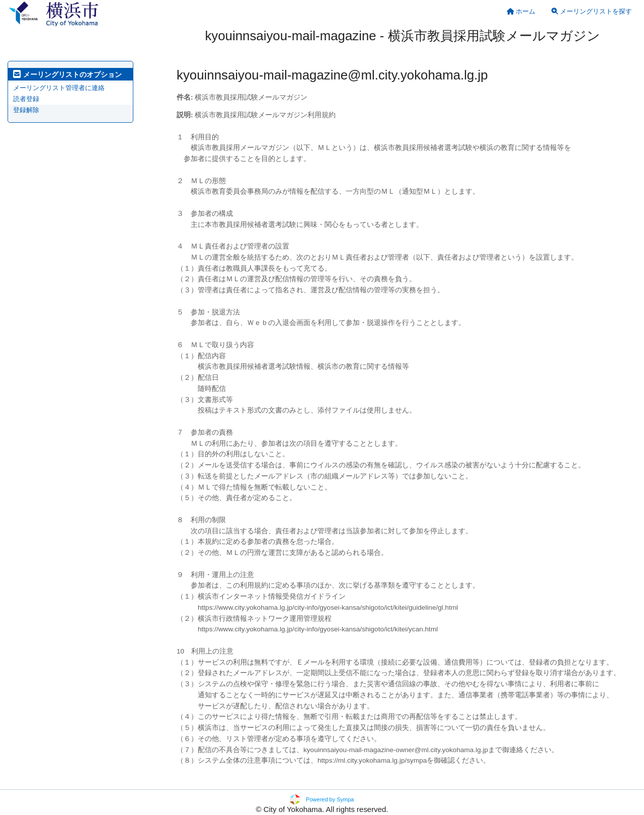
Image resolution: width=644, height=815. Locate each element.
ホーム (521, 11)
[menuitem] (521, 11)
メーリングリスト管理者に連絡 (59, 88)
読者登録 (26, 99)
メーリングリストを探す (592, 11)
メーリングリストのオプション (67, 74)
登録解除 (26, 110)
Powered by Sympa (330, 799)
